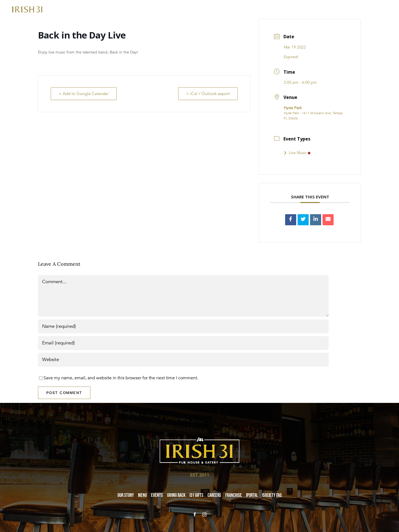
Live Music (297, 153)
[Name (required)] (183, 326)
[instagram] (204, 514)
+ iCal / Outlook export (208, 94)
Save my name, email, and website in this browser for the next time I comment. (121, 378)
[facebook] (195, 514)
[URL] (183, 360)
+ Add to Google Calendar (84, 94)
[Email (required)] (183, 343)
